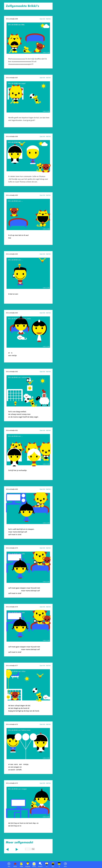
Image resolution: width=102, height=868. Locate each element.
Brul (53, 866)
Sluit (9, 866)
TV (47, 866)
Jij (59, 866)
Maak (21, 866)
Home (15, 866)
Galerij (34, 866)
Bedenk (40, 866)
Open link (42, 19)
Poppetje (28, 866)
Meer (65, 866)
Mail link (48, 19)
